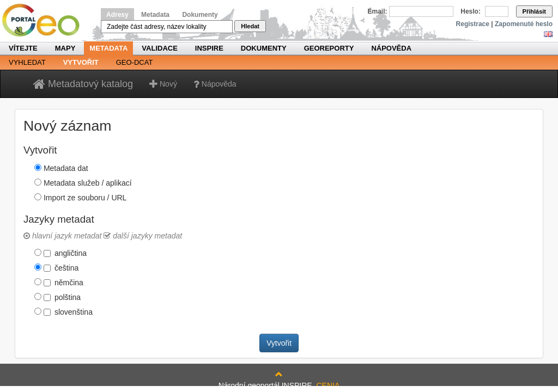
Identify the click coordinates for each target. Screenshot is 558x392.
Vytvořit (81, 62)
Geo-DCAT (135, 62)
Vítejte (23, 48)
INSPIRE (209, 48)
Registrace (473, 24)
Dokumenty (200, 15)
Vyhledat (27, 62)
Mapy (65, 48)
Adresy (117, 15)
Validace (159, 48)
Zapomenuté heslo (524, 24)
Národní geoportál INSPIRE (45, 20)
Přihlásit (534, 11)
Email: (378, 11)
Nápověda (391, 48)
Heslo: (471, 11)
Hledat (250, 26)
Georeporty (329, 48)
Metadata (155, 15)
